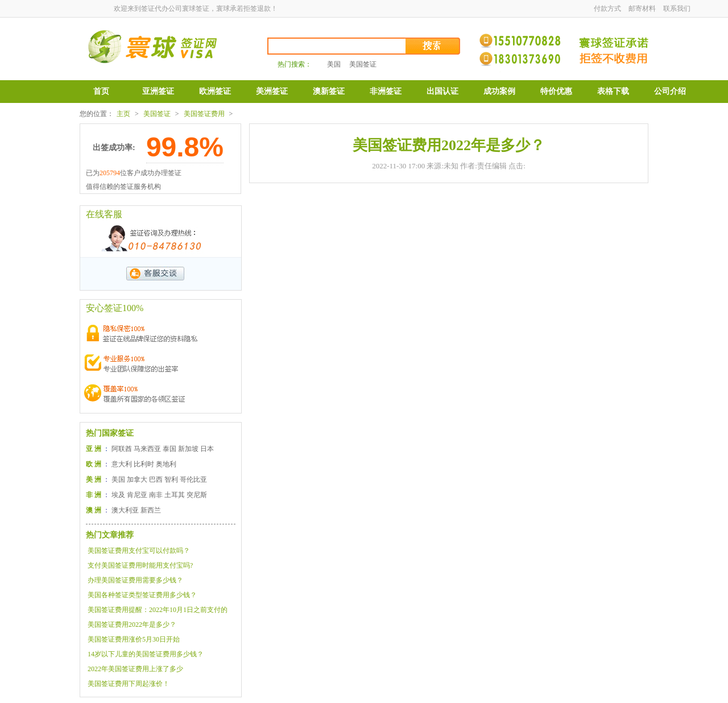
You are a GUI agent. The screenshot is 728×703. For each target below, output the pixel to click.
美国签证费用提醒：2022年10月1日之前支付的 (158, 610)
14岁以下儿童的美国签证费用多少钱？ (146, 654)
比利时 (144, 464)
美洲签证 (272, 91)
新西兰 (151, 510)
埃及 (118, 495)
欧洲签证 (215, 91)
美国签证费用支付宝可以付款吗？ (139, 551)
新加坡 (188, 449)
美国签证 (363, 64)
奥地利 (166, 464)
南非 (156, 495)
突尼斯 (197, 495)
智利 (171, 479)
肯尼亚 (137, 495)
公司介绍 (670, 91)
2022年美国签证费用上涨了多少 (135, 669)
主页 (123, 114)
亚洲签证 (158, 91)
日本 (207, 449)
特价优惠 (556, 91)
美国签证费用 (204, 114)
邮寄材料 (642, 9)
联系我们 (677, 9)
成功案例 (499, 91)
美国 (334, 64)
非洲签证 (386, 91)
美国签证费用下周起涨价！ (129, 684)
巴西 (156, 479)
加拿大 (137, 479)
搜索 (433, 46)
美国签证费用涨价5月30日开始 (134, 639)
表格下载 (613, 91)
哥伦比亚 (193, 479)
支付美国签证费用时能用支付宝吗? (140, 565)
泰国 (169, 449)
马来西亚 (147, 449)
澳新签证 (329, 91)
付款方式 (607, 9)
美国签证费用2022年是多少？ (132, 625)
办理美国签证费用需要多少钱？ (135, 580)
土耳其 (175, 495)
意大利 (122, 464)
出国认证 (442, 91)
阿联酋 (122, 449)
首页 (101, 91)
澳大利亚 (125, 510)
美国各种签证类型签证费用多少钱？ (142, 595)
